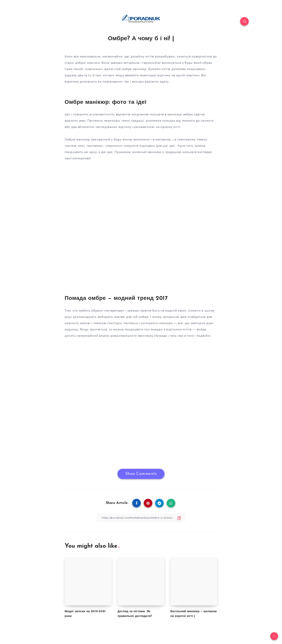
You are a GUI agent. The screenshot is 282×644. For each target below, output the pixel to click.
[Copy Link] (141, 518)
